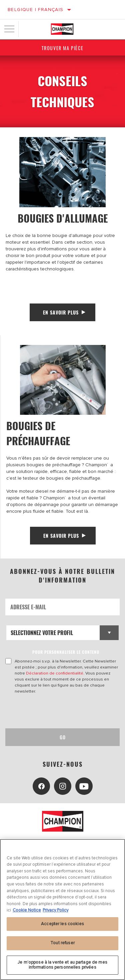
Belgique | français (36, 10)
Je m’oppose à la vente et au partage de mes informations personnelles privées (62, 965)
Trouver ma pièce (63, 48)
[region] (62, 909)
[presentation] (61, 711)
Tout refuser (62, 943)
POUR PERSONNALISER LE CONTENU (66, 652)
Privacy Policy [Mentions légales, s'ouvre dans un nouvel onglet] (55, 910)
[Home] (62, 29)
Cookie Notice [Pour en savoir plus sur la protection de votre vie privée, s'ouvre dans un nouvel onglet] (27, 910)
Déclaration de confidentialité (55, 673)
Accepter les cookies (62, 924)
